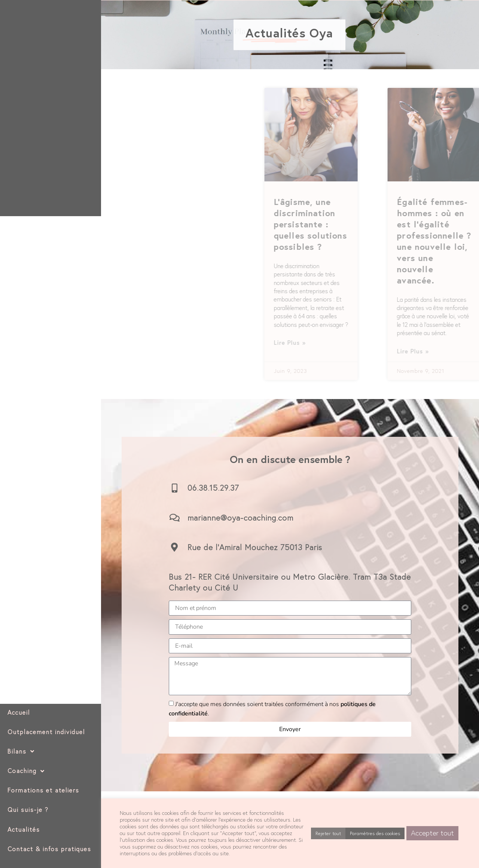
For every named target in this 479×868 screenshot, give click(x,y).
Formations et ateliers (43, 790)
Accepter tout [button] (432, 833)
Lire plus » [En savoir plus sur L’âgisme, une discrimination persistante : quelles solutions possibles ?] (456, 343)
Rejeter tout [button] (328, 833)
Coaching (26, 771)
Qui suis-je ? (28, 810)
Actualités (24, 829)
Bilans (21, 751)
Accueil (19, 712)
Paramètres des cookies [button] (375, 833)
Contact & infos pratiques (49, 849)
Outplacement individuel (46, 732)
